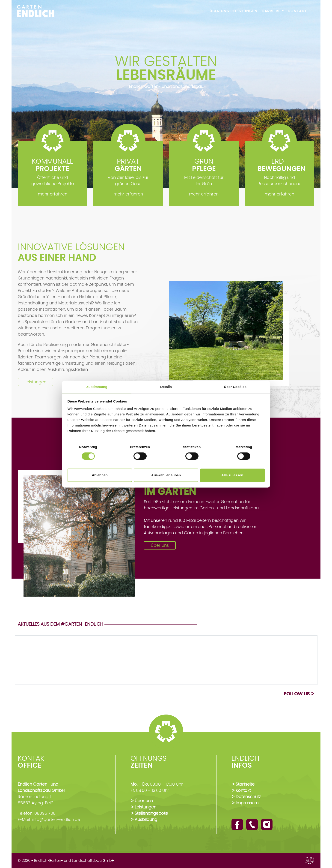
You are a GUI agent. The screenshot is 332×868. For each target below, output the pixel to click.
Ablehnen (100, 475)
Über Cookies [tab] (235, 387)
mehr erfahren (53, 194)
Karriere (271, 11)
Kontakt (297, 11)
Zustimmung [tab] (97, 387)
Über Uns (219, 11)
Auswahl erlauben (166, 475)
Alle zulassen (232, 475)
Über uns (160, 545)
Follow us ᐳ (299, 694)
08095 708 (45, 813)
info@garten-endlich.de (56, 820)
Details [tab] (166, 387)
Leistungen (245, 11)
